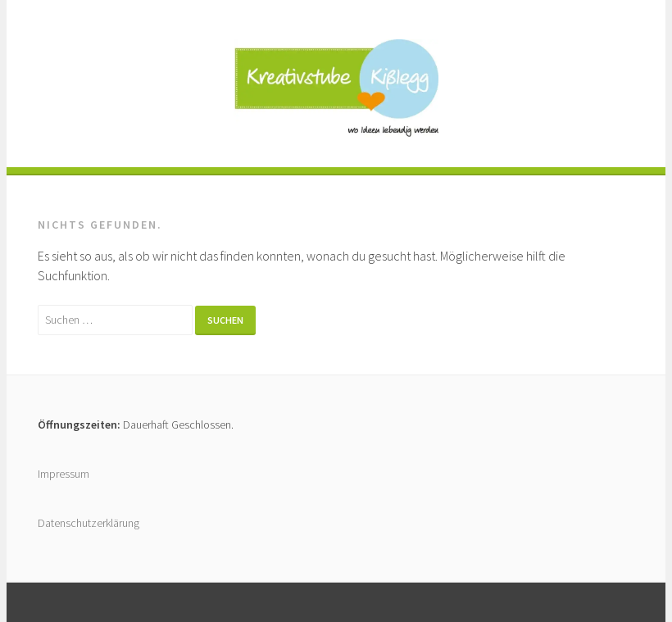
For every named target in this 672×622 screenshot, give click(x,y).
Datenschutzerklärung (89, 523)
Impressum (64, 474)
